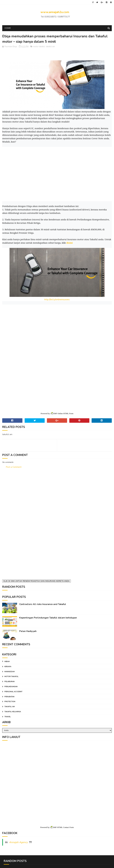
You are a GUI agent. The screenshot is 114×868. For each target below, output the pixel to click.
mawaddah (10, 671)
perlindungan (11, 686)
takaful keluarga (13, 711)
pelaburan (9, 681)
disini (70, 243)
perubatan (9, 696)
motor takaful (39, 47)
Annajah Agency (18, 840)
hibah (7, 661)
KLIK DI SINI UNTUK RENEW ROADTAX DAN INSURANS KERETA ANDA (36, 580)
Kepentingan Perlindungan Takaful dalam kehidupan (48, 617)
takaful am (50, 47)
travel (8, 716)
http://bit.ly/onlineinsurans (57, 300)
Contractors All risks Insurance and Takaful (43, 603)
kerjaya (8, 666)
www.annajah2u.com (55, 12)
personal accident (13, 691)
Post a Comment (14, 466)
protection (10, 701)
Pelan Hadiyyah (28, 630)
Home (8, 29)
